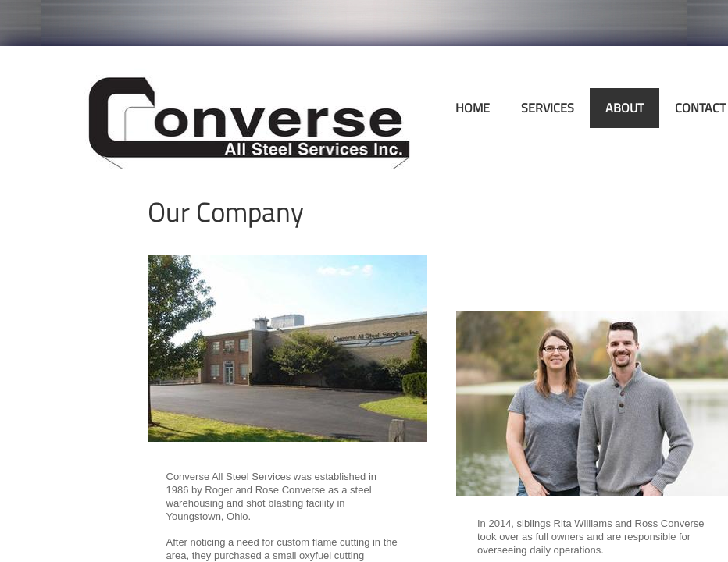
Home (473, 108)
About (625, 108)
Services (548, 108)
